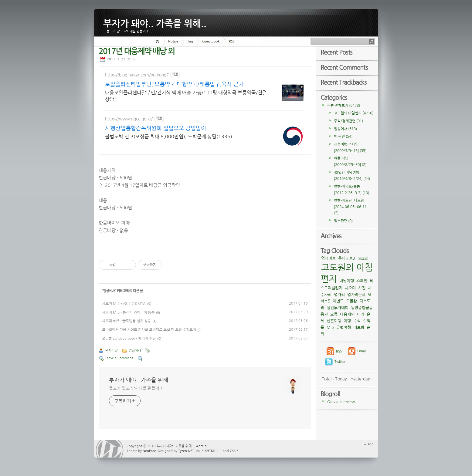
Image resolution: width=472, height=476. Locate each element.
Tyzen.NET (186, 451)
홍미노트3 (347, 258)
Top (371, 444)
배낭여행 (347, 281)
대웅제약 (347, 314)
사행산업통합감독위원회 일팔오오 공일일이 (139, 129)
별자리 (339, 295)
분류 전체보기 (344, 106)
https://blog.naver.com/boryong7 (137, 75)
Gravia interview (341, 402)
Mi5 (330, 327)
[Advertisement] (261, 104)
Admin (201, 446)
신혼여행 (334, 321)
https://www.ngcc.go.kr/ (129, 119)
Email (362, 351)
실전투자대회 (338, 308)
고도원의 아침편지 (354, 113)
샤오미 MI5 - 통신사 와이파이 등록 (128, 312)
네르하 (359, 327)
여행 (347, 321)
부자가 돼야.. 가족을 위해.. (155, 22)
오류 (334, 314)
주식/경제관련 (348, 121)
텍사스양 (111, 351)
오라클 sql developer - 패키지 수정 (129, 339)
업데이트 (328, 258)
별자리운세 (356, 295)
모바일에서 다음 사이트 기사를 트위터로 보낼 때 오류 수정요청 (149, 330)
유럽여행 (344, 327)
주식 (357, 321)
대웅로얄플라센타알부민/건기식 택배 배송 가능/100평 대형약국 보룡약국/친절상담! (138, 96)
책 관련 (343, 137)
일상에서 (109, 291)
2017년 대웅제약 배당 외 (137, 51)
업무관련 (343, 221)
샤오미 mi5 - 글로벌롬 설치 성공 (126, 321)
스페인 (362, 281)
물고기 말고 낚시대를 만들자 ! (136, 388)
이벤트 (338, 301)
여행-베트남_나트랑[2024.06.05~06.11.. (351, 207)
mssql (363, 258)
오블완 (351, 301)
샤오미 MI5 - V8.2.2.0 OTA (124, 304)
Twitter (340, 362)
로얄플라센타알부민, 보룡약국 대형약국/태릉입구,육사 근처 (139, 85)
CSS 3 (234, 451)
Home (158, 41)
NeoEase (149, 451)
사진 (362, 288)
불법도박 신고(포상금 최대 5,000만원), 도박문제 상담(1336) (140, 140)
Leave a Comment (119, 358)
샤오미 (350, 288)
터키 (361, 314)
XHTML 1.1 (213, 451)
